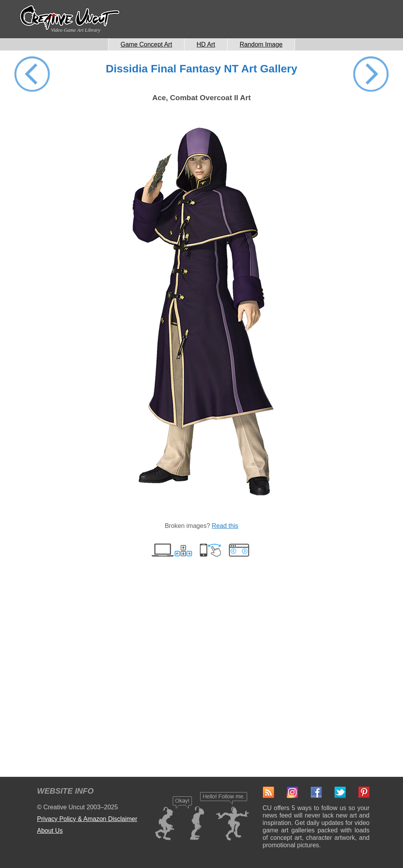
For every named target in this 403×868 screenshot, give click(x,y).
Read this (225, 526)
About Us (50, 831)
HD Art (206, 44)
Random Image (261, 44)
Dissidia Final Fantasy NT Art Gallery (201, 69)
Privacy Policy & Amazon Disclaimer (87, 819)
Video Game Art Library (76, 30)
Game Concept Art (146, 44)
